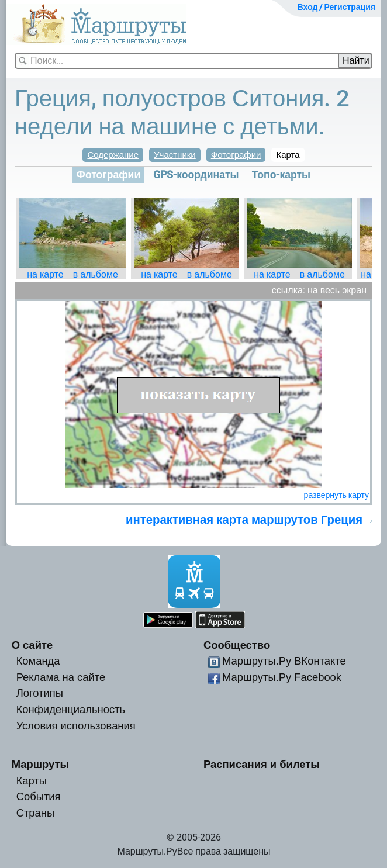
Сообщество (237, 645)
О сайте (32, 645)
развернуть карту (336, 495)
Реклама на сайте (61, 677)
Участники (175, 155)
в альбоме (96, 274)
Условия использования (76, 726)
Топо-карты (281, 175)
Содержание (113, 155)
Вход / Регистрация (336, 7)
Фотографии (236, 155)
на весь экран (337, 290)
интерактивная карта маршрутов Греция (244, 520)
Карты (32, 781)
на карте (45, 274)
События (39, 796)
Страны (36, 813)
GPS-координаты (196, 175)
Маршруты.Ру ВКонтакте (284, 661)
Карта (288, 155)
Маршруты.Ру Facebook (282, 677)
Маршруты (41, 764)
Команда (38, 661)
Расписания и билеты (262, 764)
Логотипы (40, 693)
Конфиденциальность (71, 709)
